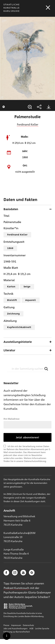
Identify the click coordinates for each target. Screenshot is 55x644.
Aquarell (31, 300)
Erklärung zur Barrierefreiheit (17, 632)
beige (27, 286)
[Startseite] (11, 12)
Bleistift (12, 300)
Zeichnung (13, 314)
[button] (46, 369)
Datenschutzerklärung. (35, 461)
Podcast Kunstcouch (16, 588)
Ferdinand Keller (28, 124)
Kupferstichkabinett (19, 327)
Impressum (16, 625)
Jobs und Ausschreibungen (16, 628)
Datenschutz (28, 625)
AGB (31, 628)
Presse (6, 625)
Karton (11, 286)
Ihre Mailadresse (11, 419)
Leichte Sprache (42, 628)
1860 (10, 248)
